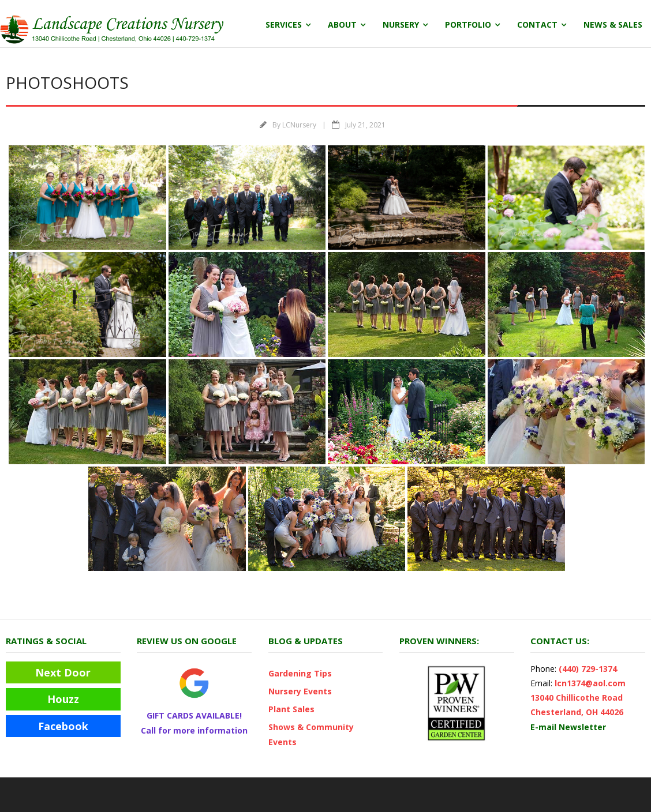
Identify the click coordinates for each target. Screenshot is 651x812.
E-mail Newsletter (568, 727)
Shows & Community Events (311, 734)
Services (284, 25)
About (342, 25)
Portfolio (468, 25)
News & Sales (613, 25)
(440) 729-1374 (588, 669)
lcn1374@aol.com (590, 683)
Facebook (63, 726)
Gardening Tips (300, 673)
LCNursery (299, 125)
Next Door (63, 672)
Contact (537, 25)
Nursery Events (300, 691)
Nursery (401, 25)
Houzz (63, 699)
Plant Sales (291, 709)
